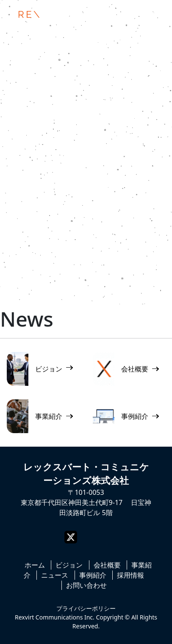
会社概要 (107, 565)
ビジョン (69, 565)
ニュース (55, 575)
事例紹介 (93, 575)
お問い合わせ (86, 585)
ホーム (35, 565)
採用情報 (130, 575)
